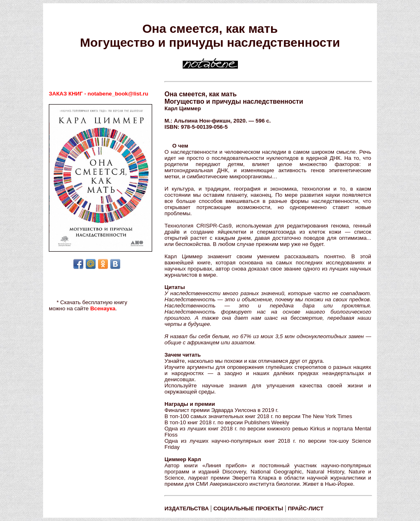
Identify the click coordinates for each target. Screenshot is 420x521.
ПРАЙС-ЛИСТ (306, 508)
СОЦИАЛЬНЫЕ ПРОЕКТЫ (248, 508)
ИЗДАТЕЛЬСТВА (187, 508)
